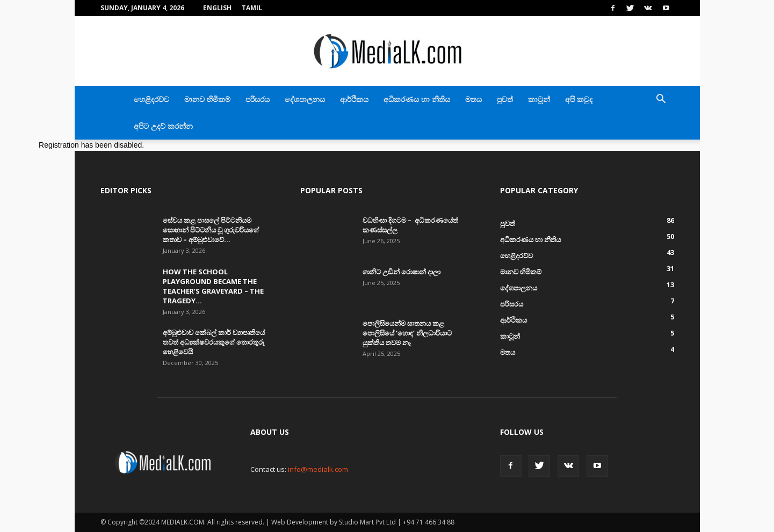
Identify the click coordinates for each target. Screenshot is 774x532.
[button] (661, 100)
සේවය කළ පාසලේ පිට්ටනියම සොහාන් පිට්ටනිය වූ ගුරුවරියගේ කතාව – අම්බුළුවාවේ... (211, 230)
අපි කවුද (579, 99)
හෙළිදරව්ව (151, 99)
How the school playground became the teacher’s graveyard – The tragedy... (213, 286)
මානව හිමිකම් (207, 99)
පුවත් (505, 99)
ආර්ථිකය (354, 99)
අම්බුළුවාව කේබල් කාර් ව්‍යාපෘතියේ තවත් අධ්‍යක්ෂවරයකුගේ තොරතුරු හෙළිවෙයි (214, 342)
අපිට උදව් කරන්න (163, 126)
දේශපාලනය (305, 99)
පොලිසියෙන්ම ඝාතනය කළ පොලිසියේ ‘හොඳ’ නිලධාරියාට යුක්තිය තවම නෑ (407, 333)
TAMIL (252, 8)
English (217, 8)
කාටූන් (539, 99)
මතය (473, 99)
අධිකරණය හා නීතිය (417, 99)
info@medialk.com (318, 469)
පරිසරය (258, 99)
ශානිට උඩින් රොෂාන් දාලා (402, 272)
